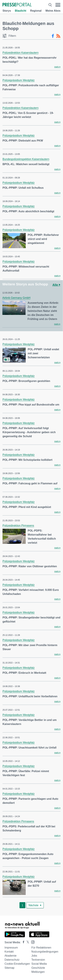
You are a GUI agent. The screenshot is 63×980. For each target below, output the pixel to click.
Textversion (38, 960)
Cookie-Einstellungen (17, 964)
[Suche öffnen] (50, 5)
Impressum (11, 948)
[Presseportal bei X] (27, 942)
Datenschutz (12, 960)
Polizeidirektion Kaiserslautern (20, 53)
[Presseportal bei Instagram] (32, 942)
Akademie (10, 956)
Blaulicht (20, 11)
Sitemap (9, 968)
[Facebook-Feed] (53, 36)
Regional (36, 11)
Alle (56, 285)
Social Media (39, 964)
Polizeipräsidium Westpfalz (19, 80)
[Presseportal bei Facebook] (23, 942)
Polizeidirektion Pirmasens (18, 526)
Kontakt (9, 952)
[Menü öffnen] (58, 5)
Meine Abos (53, 11)
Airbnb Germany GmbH (16, 298)
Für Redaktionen (41, 948)
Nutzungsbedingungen (45, 952)
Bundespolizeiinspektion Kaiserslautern (26, 159)
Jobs (34, 956)
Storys (7, 11)
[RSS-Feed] (58, 36)
